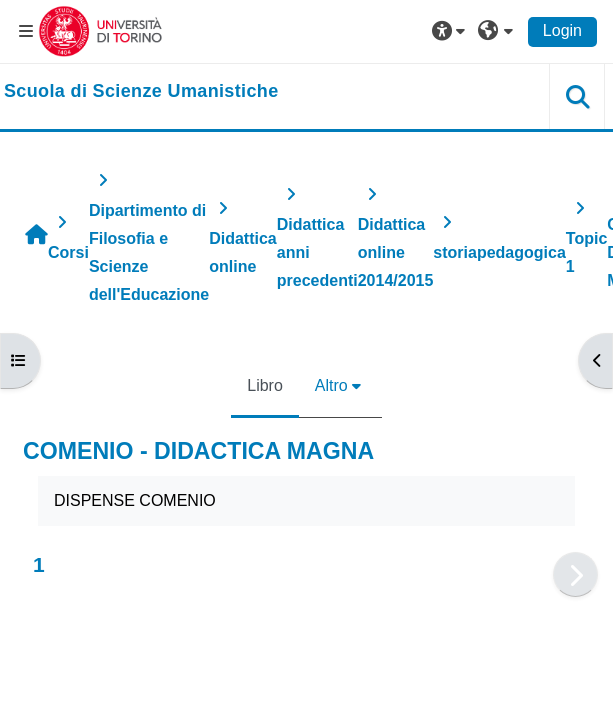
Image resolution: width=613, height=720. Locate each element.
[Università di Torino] (100, 30)
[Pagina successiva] (575, 574)
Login (562, 30)
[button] (451, 31)
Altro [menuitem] (331, 385)
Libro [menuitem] (265, 385)
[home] (141, 92)
